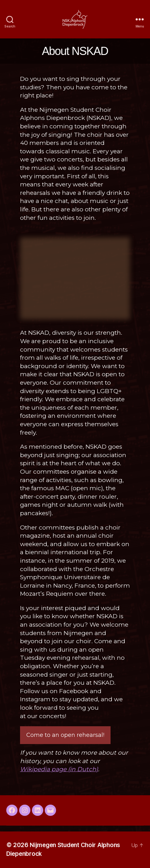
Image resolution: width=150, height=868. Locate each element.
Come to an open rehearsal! (65, 735)
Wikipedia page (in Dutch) (59, 769)
